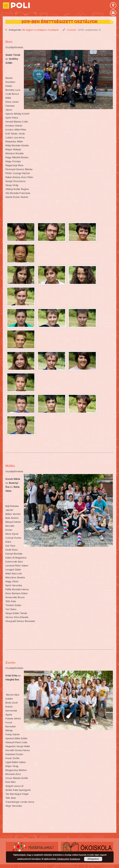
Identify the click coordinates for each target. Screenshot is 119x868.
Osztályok (53, 30)
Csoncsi (71, 30)
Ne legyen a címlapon (34, 30)
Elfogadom (93, 859)
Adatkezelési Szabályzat (69, 859)
